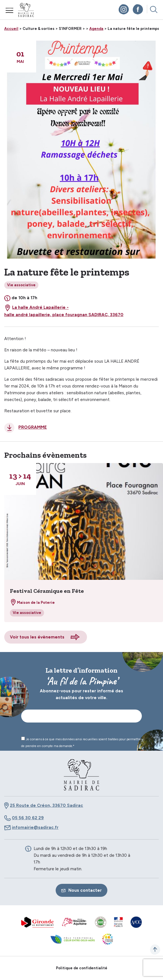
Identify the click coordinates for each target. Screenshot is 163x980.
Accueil (11, 29)
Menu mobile (10, 10)
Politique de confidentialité (82, 968)
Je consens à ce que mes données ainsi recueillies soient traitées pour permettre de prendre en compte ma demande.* (81, 742)
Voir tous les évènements (37, 637)
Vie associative (21, 285)
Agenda (96, 29)
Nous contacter (81, 890)
